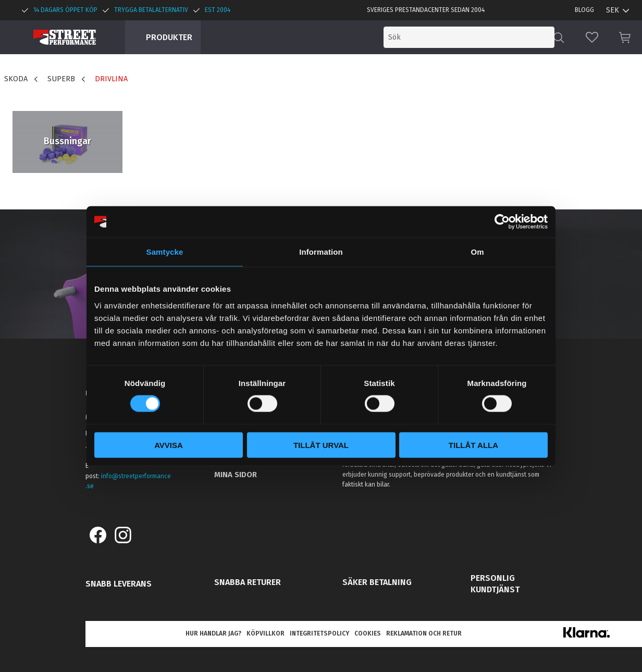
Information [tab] (321, 252)
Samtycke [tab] (165, 252)
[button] (592, 37)
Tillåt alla (473, 445)
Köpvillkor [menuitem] (266, 633)
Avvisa (169, 445)
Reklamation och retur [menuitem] (424, 633)
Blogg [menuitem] (584, 10)
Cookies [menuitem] (368, 633)
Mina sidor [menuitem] (236, 475)
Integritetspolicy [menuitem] (319, 633)
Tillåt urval (321, 445)
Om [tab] (477, 252)
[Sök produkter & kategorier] (469, 37)
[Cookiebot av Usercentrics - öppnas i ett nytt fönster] (502, 222)
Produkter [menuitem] (169, 37)
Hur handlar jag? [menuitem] (213, 633)
